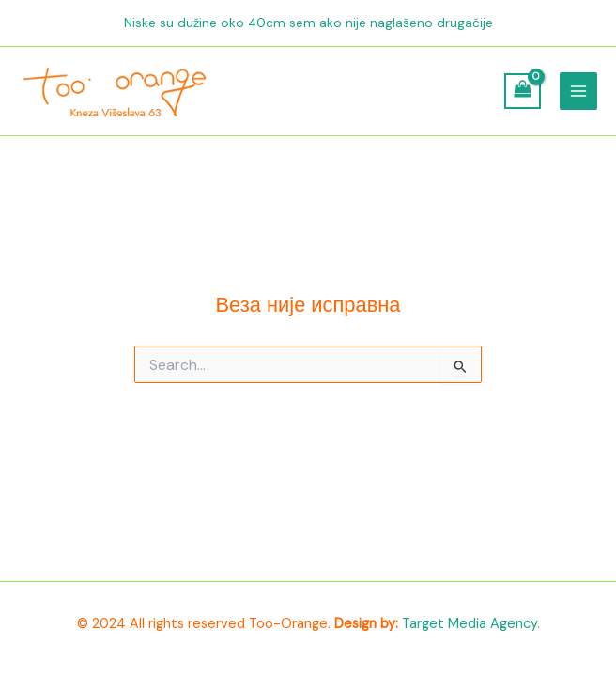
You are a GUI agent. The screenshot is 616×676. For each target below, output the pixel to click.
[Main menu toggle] (578, 91)
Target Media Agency (470, 624)
